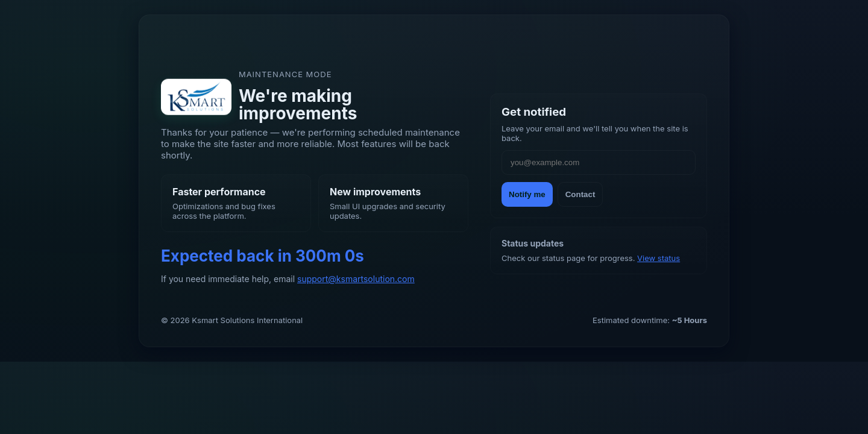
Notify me (527, 194)
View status (659, 258)
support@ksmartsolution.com (356, 279)
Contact (580, 194)
